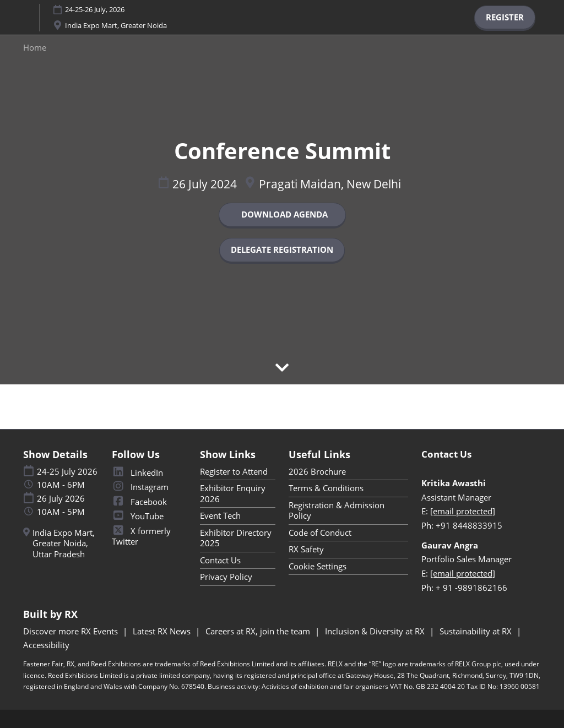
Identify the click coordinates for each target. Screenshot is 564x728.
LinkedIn (137, 472)
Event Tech (220, 515)
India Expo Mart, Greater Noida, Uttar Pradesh (64, 544)
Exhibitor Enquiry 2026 (233, 493)
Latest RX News (163, 631)
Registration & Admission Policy (337, 510)
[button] (505, 18)
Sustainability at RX (477, 631)
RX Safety (306, 549)
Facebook (139, 502)
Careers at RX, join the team (259, 631)
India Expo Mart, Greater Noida (116, 25)
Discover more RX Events (72, 631)
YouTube (138, 516)
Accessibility (46, 645)
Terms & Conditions (326, 488)
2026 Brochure (317, 471)
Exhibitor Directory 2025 (236, 538)
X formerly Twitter (141, 536)
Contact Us (220, 560)
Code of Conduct (320, 533)
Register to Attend (234, 471)
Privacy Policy (226, 577)
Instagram (140, 487)
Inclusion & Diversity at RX (376, 631)
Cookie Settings (318, 566)
